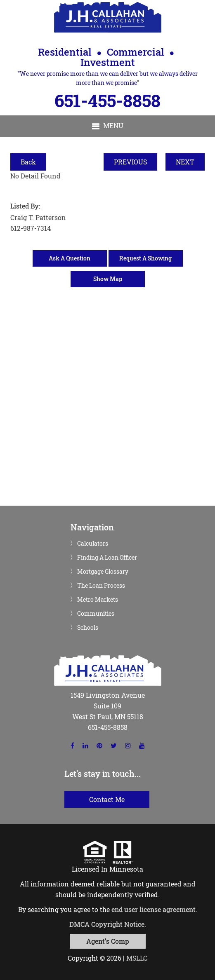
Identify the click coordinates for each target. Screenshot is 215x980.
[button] (107, 126)
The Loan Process (101, 586)
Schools (88, 628)
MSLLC (137, 958)
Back (28, 162)
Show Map (108, 279)
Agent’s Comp (108, 941)
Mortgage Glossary (103, 572)
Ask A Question (70, 258)
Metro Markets (98, 600)
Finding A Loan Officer (107, 558)
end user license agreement (154, 909)
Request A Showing (145, 258)
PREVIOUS (130, 162)
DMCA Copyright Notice (107, 924)
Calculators (93, 544)
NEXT (185, 162)
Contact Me (107, 799)
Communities (96, 614)
